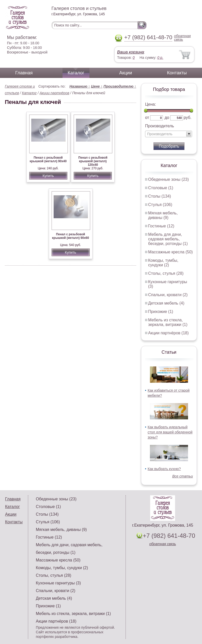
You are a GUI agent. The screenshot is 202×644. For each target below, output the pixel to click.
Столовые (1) (161, 188)
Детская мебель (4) (166, 303)
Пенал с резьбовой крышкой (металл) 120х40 (93, 161)
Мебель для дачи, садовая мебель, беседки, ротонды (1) (168, 239)
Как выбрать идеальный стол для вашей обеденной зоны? (170, 432)
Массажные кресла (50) (170, 252)
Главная (24, 73)
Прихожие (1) (161, 312)
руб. (188, 118)
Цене (97, 86)
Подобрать (169, 146)
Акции (126, 73)
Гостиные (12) (161, 226)
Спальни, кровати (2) (168, 295)
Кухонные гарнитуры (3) (58, 583)
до (167, 118)
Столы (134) (160, 196)
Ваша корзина (130, 52)
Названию (80, 86)
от (147, 118)
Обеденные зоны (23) (168, 179)
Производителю (120, 86)
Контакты (177, 73)
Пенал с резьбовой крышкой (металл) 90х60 (71, 236)
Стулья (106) (160, 205)
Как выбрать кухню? (164, 469)
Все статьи (183, 476)
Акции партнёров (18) (168, 333)
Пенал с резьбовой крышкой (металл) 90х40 (48, 159)
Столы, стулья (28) (166, 273)
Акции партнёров (55, 93)
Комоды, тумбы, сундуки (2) (163, 263)
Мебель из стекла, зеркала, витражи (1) (168, 322)
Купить (48, 176)
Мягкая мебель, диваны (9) (163, 215)
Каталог (76, 73)
